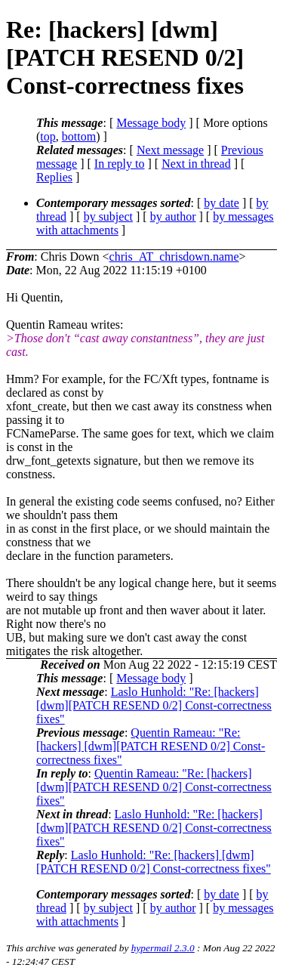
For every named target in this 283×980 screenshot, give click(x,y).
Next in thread (196, 164)
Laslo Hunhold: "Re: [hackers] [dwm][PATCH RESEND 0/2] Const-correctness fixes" (154, 705)
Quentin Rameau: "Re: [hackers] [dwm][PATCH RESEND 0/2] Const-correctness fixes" (151, 746)
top (48, 136)
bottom (79, 136)
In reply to (120, 164)
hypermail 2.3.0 (163, 948)
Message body (151, 123)
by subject (108, 216)
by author (173, 216)
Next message (170, 150)
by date (221, 203)
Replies (54, 177)
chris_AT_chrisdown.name (174, 257)
